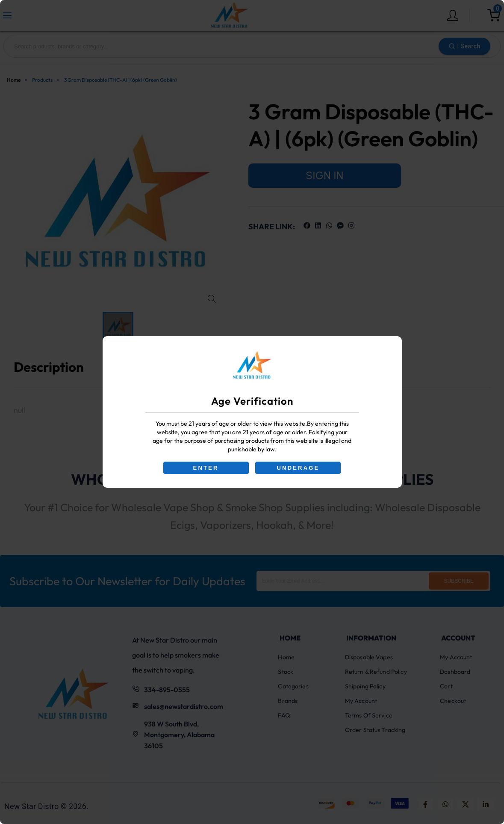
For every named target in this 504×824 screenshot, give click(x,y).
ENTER (206, 468)
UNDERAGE (298, 468)
